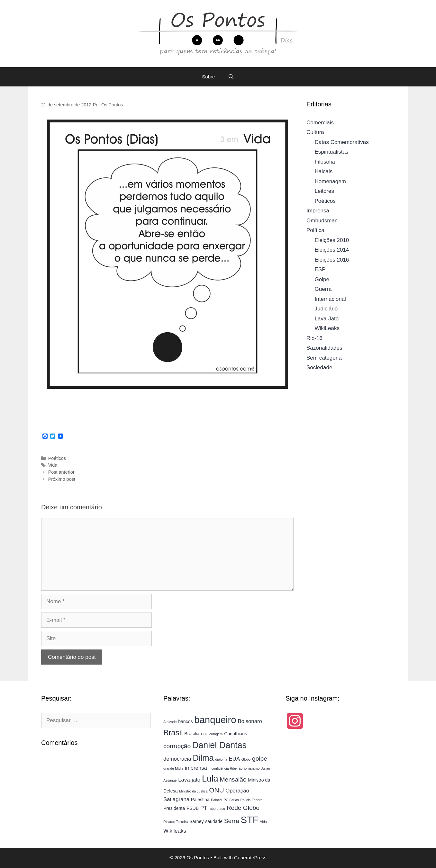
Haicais (324, 171)
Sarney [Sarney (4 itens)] (197, 821)
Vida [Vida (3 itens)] (263, 822)
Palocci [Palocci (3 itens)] (216, 800)
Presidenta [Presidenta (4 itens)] (174, 808)
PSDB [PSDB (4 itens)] (193, 808)
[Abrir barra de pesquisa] (231, 77)
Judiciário (326, 309)
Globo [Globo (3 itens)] (246, 759)
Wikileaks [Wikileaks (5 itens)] (175, 831)
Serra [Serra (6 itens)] (232, 821)
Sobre (208, 77)
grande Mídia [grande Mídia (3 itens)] (173, 768)
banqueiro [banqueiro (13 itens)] (215, 720)
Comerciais (320, 123)
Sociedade (319, 367)
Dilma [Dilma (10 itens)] (203, 758)
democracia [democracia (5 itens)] (177, 759)
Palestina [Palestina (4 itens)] (200, 800)
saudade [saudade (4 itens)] (214, 821)
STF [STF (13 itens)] (249, 820)
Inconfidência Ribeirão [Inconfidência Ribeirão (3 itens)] (226, 768)
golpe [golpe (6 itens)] (260, 759)
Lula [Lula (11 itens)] (210, 779)
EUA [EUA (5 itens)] (234, 759)
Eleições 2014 (332, 250)
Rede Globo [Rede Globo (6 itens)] (243, 808)
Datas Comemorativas (342, 142)
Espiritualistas (332, 152)
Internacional (330, 299)
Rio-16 (314, 338)
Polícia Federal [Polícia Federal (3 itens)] (252, 800)
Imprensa (318, 211)
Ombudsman (322, 221)
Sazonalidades (324, 348)
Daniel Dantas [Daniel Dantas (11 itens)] (219, 745)
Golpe (322, 279)
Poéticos (57, 458)
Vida (53, 465)
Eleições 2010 (332, 240)
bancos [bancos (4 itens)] (185, 721)
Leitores (324, 191)
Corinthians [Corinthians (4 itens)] (236, 734)
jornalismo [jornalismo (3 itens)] (252, 768)
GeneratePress (250, 858)
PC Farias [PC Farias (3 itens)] (231, 800)
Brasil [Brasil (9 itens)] (173, 733)
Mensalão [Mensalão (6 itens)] (233, 779)
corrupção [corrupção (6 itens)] (177, 746)
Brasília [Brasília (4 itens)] (192, 734)
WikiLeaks (327, 328)
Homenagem (330, 181)
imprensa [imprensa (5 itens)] (196, 768)
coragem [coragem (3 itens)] (216, 734)
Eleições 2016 (332, 260)
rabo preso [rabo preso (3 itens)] (217, 809)
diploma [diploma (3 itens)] (221, 759)
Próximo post (62, 479)
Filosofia (325, 162)
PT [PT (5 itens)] (204, 808)
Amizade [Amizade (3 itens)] (170, 722)
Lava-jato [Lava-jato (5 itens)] (189, 780)
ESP (320, 269)
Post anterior (61, 472)
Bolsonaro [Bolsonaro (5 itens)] (250, 721)
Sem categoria (324, 358)
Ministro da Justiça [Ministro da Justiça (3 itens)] (193, 791)
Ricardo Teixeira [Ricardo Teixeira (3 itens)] (176, 822)
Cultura (315, 132)
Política (315, 230)
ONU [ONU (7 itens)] (216, 790)
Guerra (323, 289)
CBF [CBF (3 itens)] (204, 734)
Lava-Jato (327, 319)
